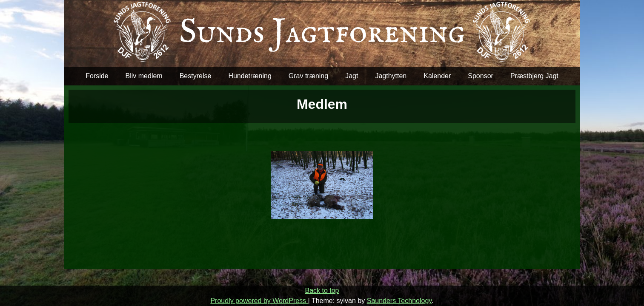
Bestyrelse (196, 76)
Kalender (437, 76)
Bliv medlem (144, 76)
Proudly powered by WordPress (259, 301)
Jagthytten (391, 76)
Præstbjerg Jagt (534, 76)
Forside (97, 76)
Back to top (322, 290)
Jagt (352, 76)
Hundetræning (250, 76)
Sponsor (481, 76)
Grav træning (308, 76)
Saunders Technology (399, 301)
